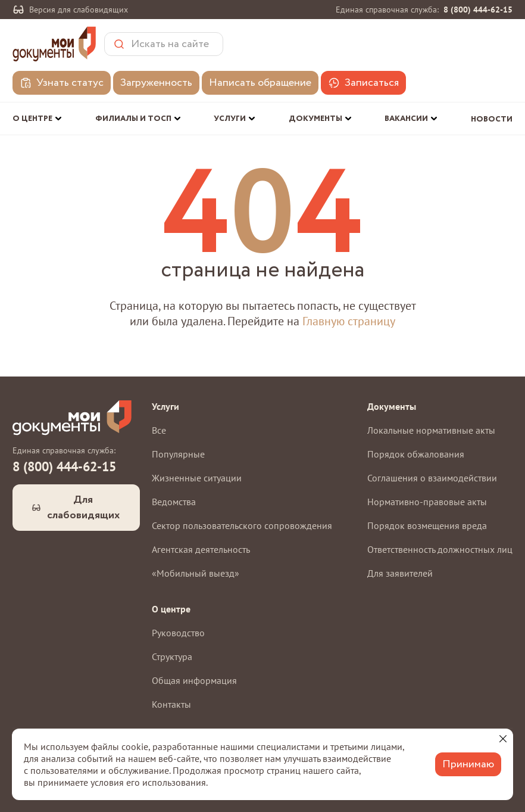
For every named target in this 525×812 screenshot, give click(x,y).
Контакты (171, 704)
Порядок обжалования (416, 454)
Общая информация (194, 680)
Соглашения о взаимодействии (432, 478)
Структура (172, 657)
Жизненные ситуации (197, 478)
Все (159, 430)
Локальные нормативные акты (431, 430)
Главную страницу (349, 321)
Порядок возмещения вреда (427, 525)
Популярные (178, 454)
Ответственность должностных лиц (440, 549)
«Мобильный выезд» (196, 573)
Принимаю (468, 764)
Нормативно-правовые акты (427, 502)
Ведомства (174, 502)
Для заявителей (400, 573)
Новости (492, 119)
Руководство (178, 633)
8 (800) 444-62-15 (478, 10)
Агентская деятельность (201, 549)
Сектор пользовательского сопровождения (242, 525)
